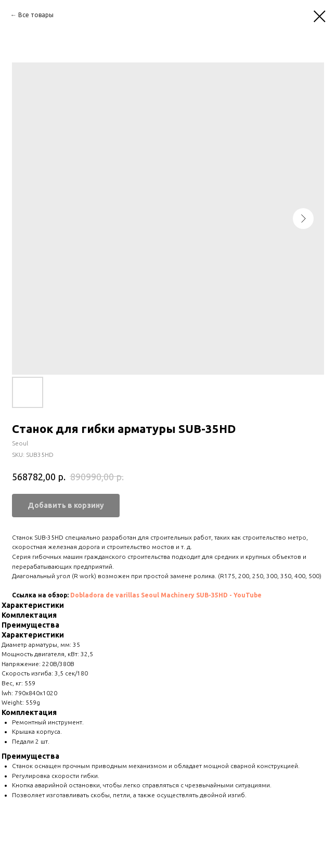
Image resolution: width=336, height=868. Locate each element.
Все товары (36, 15)
